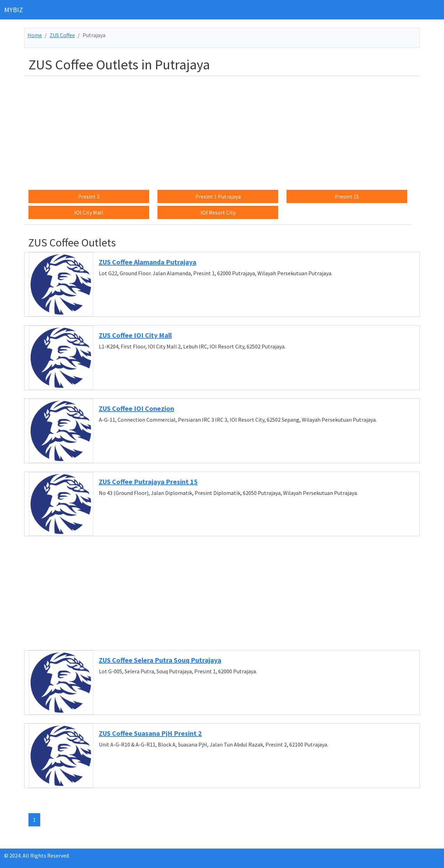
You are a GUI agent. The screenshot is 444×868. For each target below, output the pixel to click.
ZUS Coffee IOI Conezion (136, 408)
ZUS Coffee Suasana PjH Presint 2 (150, 733)
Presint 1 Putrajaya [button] (218, 196)
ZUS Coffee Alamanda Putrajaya (148, 262)
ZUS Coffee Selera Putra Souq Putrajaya (160, 660)
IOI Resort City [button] (218, 212)
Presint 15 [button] (347, 196)
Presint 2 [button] (89, 196)
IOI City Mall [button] (89, 212)
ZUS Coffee (62, 35)
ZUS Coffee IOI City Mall (135, 335)
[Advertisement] (226, 130)
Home (35, 35)
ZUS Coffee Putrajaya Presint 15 (148, 482)
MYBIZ (14, 10)
